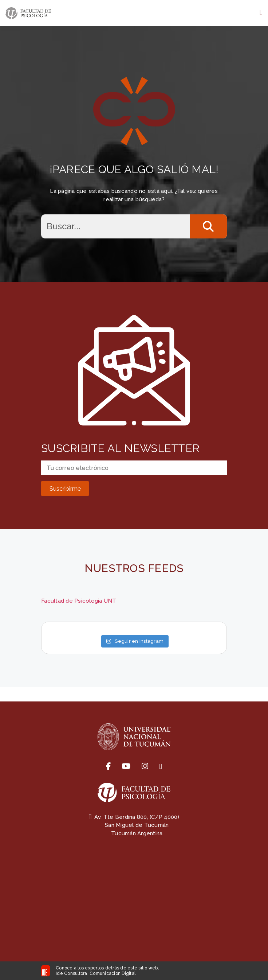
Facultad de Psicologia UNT (79, 601)
